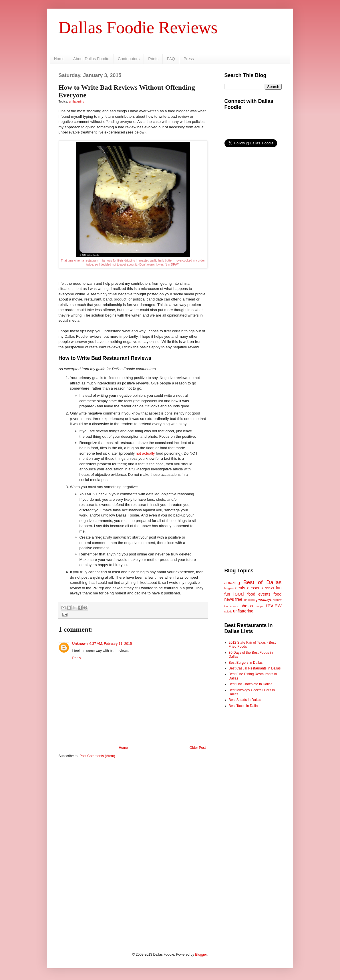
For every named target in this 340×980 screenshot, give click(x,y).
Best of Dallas (263, 582)
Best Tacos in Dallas (244, 706)
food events (259, 594)
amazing (232, 583)
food (238, 594)
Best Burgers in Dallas (246, 663)
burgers (229, 588)
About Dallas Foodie (91, 59)
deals (240, 588)
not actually (145, 453)
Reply (77, 658)
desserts (255, 588)
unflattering (76, 101)
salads (228, 611)
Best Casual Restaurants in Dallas (255, 668)
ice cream (231, 606)
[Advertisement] (133, 807)
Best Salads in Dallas (245, 700)
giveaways (264, 600)
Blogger (201, 955)
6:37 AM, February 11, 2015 (111, 644)
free (239, 599)
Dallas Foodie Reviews (138, 28)
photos (247, 606)
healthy (277, 600)
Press (189, 59)
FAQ (171, 59)
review (274, 605)
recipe (259, 606)
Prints (153, 59)
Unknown (80, 644)
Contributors (129, 59)
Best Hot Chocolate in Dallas (251, 684)
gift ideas (249, 600)
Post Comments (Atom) (97, 756)
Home (59, 59)
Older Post (198, 748)
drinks (269, 588)
